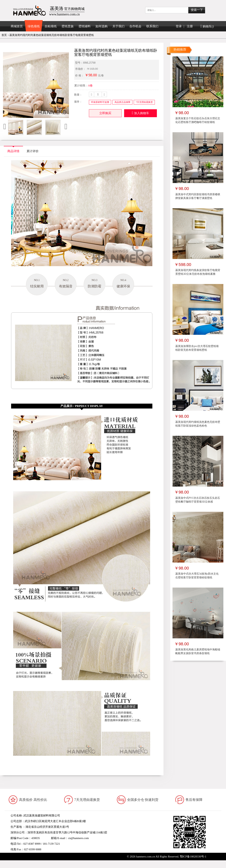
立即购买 (105, 113)
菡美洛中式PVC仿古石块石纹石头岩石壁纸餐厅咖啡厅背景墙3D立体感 (198, 500)
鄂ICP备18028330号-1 (193, 857)
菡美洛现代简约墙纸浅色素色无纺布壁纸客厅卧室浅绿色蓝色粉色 (198, 424)
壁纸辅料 (85, 26)
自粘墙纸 (51, 26)
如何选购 (102, 26)
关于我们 (118, 26)
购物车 (207, 26)
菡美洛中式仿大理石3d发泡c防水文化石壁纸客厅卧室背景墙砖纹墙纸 (197, 576)
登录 (179, 26)
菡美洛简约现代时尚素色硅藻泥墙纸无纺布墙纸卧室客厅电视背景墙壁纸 (52, 35)
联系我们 (152, 26)
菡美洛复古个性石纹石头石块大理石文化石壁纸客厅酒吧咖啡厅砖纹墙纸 (198, 120)
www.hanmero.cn (39, 855)
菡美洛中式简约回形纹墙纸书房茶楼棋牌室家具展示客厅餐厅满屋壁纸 (198, 196)
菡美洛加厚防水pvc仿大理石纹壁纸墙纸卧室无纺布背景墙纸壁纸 (197, 348)
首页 (4, 35)
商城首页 (17, 26)
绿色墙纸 (34, 26)
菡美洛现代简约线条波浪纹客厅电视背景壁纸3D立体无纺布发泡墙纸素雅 (198, 272)
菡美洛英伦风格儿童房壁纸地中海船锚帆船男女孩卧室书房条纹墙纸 (198, 651)
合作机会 (135, 26)
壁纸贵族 (68, 26)
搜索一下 (197, 10)
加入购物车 (140, 113)
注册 (190, 26)
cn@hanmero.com (78, 838)
